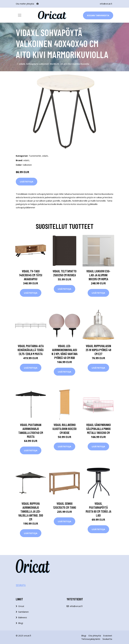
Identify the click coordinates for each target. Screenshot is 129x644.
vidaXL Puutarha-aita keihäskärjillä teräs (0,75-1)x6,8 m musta (31, 350)
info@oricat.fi (106, 4)
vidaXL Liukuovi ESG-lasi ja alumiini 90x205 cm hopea (98, 275)
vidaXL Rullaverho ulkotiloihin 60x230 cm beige (64, 429)
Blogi (21, 623)
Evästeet (108, 636)
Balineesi (23, 617)
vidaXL (45, 156)
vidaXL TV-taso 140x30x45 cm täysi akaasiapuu (31, 275)
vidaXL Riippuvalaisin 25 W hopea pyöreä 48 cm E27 (98, 350)
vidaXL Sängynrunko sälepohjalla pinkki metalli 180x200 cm (98, 429)
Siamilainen (23, 612)
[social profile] (38, 4)
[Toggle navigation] (20, 15)
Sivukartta (107, 639)
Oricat (21, 606)
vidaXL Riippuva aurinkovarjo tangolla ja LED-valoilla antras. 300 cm (31, 511)
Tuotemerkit (35, 156)
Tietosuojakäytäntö (91, 639)
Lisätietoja (27, 182)
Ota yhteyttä (95, 636)
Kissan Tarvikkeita (98, 15)
